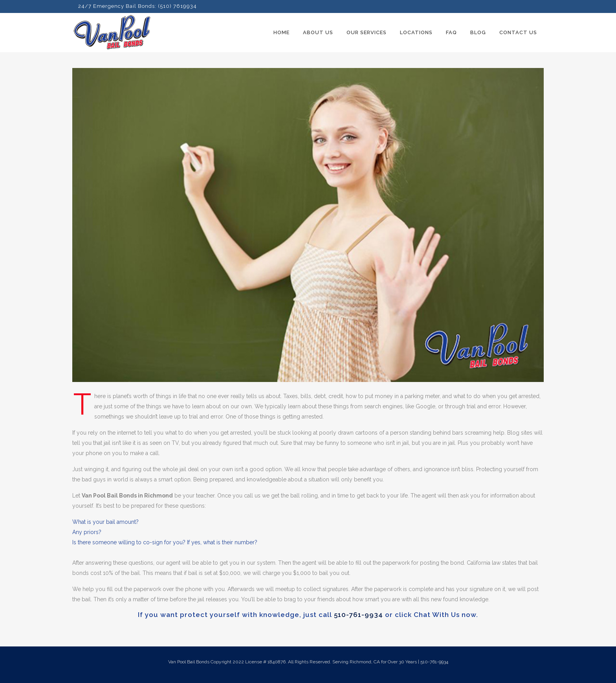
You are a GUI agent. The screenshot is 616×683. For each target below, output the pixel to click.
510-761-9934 (358, 615)
